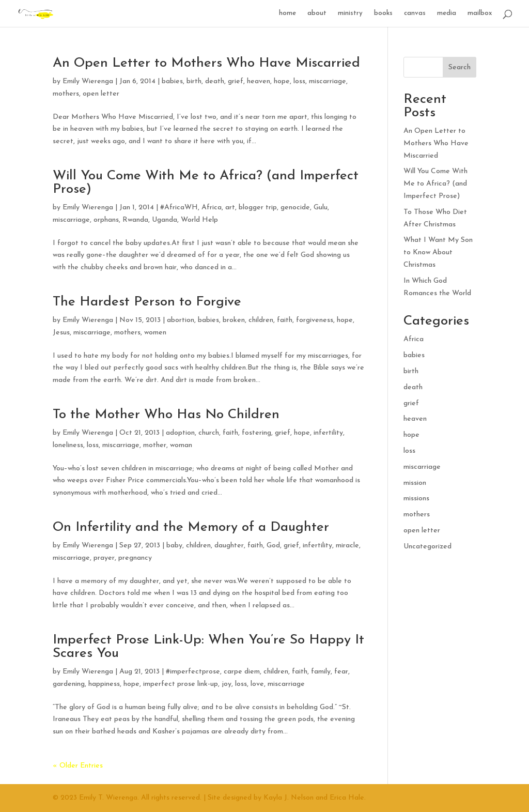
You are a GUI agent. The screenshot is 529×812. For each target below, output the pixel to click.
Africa (212, 208)
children (261, 320)
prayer (104, 558)
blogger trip (258, 208)
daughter (229, 546)
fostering (256, 433)
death (215, 81)
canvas (415, 13)
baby (174, 546)
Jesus (61, 333)
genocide (295, 208)
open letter (101, 94)
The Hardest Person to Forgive (147, 302)
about (317, 13)
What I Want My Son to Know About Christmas (438, 252)
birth (194, 81)
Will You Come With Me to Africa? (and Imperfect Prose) (206, 183)
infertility (328, 433)
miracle (347, 546)
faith (285, 320)
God (273, 546)
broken (234, 320)
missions (416, 499)
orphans (106, 220)
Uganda (165, 220)
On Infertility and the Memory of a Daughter (191, 527)
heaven (259, 81)
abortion (181, 320)
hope (282, 81)
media (447, 13)
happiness (104, 684)
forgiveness (315, 320)
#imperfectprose (193, 672)
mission (415, 483)
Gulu (321, 208)
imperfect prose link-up (181, 684)
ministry (350, 13)
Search (460, 67)
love (257, 684)
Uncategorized (427, 547)
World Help (199, 220)
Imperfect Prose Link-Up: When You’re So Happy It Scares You (208, 647)
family (321, 672)
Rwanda (135, 220)
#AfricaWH (179, 208)
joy (227, 684)
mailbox (480, 13)
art (230, 208)
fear (341, 672)
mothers (66, 94)
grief (236, 81)
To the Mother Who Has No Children (166, 415)
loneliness (68, 445)
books (383, 13)
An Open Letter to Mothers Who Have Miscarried (206, 63)
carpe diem (242, 672)
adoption (180, 433)
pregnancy (135, 558)
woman (181, 445)
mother (155, 445)
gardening (69, 684)
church (209, 433)
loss (299, 81)
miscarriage (328, 81)
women (155, 333)
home (287, 13)
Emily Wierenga (88, 81)
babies (172, 81)
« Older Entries (78, 766)
